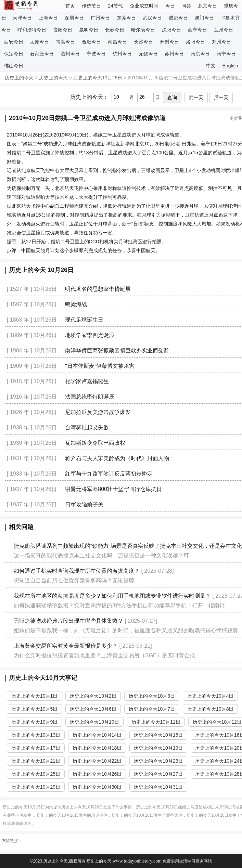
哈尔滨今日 (143, 30)
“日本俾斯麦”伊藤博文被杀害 (100, 366)
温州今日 (70, 54)
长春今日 (115, 30)
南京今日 (200, 54)
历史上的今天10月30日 (97, 787)
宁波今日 (96, 54)
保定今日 (14, 54)
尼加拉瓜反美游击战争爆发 (98, 412)
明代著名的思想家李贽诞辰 (98, 289)
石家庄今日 (42, 54)
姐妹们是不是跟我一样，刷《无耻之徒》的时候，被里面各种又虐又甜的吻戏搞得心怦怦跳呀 (126, 630)
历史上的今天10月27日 (158, 774)
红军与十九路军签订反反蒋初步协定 (109, 474)
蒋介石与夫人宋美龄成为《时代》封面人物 (117, 458)
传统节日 (91, 6)
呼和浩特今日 (32, 30)
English (230, 66)
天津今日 (22, 18)
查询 (172, 98)
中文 (211, 66)
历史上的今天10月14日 (97, 735)
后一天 (221, 98)
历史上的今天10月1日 (34, 696)
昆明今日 (89, 30)
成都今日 (178, 18)
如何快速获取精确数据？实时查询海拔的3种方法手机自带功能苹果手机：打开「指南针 (119, 605)
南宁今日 (226, 54)
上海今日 (48, 18)
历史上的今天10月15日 (158, 735)
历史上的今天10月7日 (152, 709)
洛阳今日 (195, 42)
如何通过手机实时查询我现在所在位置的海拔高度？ (77, 571)
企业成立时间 (144, 6)
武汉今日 (152, 18)
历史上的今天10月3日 (152, 696)
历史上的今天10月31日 (158, 787)
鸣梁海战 (76, 304)
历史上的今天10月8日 (210, 709)
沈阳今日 (171, 30)
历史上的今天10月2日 (93, 696)
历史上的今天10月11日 (156, 722)
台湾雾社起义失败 (87, 427)
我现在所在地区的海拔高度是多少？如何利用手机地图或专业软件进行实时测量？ (112, 596)
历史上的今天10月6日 (93, 709)
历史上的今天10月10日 (94, 722)
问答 (186, 6)
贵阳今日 (63, 30)
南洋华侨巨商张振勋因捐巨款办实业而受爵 (117, 351)
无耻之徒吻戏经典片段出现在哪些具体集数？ (68, 621)
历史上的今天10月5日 (34, 709)
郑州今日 (221, 42)
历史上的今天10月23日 (158, 761)
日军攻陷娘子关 (84, 504)
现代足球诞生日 (84, 320)
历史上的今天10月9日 (34, 722)
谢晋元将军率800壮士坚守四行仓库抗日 (113, 489)
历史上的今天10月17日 (36, 748)
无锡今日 (148, 54)
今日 (170, 6)
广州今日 (100, 18)
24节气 (115, 6)
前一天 (196, 98)
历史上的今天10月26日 (98, 78)
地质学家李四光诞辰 (90, 335)
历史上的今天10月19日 (158, 748)
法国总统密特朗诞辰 (90, 397)
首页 (70, 6)
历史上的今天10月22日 (97, 761)
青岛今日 (65, 42)
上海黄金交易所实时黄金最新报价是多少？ (66, 646)
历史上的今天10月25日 (36, 774)
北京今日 (207, 6)
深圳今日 (74, 18)
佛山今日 (14, 66)
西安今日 (14, 42)
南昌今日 (117, 42)
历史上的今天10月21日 (36, 761)
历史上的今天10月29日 (36, 787)
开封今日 (169, 42)
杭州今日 (122, 54)
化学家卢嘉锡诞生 (87, 381)
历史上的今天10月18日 (97, 748)
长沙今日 (143, 42)
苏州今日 (174, 54)
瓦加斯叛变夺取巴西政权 (95, 443)
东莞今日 (126, 18)
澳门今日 (204, 18)
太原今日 (39, 42)
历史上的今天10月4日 (210, 696)
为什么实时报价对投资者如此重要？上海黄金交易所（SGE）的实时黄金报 (104, 655)
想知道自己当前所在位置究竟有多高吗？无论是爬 (74, 580)
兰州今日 (224, 30)
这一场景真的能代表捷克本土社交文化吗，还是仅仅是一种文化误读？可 (101, 555)
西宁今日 (198, 30)
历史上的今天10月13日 (36, 735)
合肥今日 (91, 42)
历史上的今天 (19, 78)
